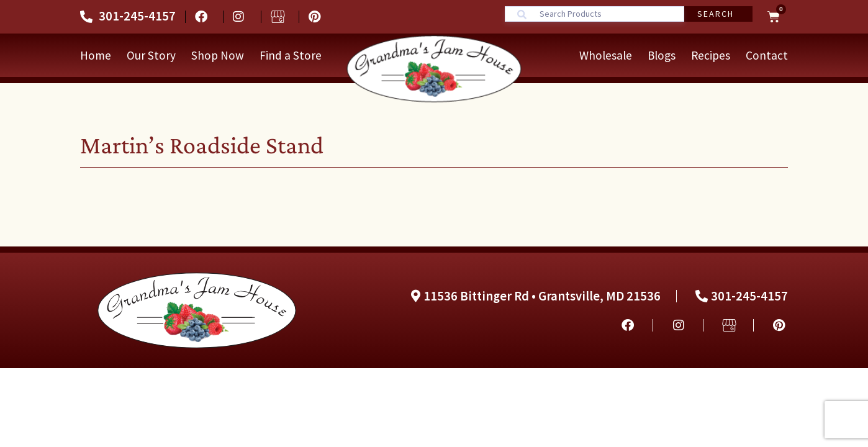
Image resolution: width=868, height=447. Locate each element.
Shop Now (218, 55)
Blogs (662, 55)
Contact (767, 55)
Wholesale (606, 55)
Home (96, 55)
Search (716, 14)
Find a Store (291, 55)
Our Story (151, 55)
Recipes (711, 55)
